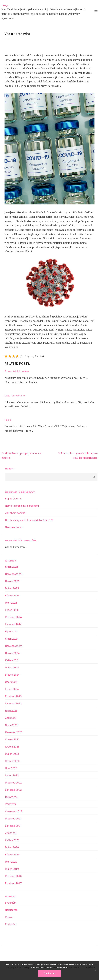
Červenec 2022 (14, 811)
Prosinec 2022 (13, 783)
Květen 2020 (12, 840)
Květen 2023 (12, 747)
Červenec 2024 (14, 646)
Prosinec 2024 (13, 617)
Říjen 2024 (11, 631)
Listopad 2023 (13, 703)
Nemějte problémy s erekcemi (22, 506)
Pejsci (8, 420)
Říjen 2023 (11, 711)
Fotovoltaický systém (17, 371)
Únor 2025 (11, 603)
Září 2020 (11, 833)
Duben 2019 (12, 869)
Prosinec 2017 (13, 883)
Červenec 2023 (14, 732)
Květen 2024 (12, 660)
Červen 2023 (12, 739)
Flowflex (74, 234)
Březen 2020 (12, 855)
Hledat (10, 469)
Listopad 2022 (13, 790)
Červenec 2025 (14, 574)
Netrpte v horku (14, 527)
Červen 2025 (12, 581)
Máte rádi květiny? (15, 396)
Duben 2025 (12, 588)
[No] (95, 970)
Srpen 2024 (12, 639)
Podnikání (11, 924)
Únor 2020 (11, 862)
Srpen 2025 (12, 567)
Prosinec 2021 (13, 819)
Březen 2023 (12, 761)
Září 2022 (11, 804)
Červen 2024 (12, 653)
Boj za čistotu (13, 499)
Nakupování (12, 910)
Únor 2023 (11, 768)
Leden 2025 (12, 610)
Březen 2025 (12, 596)
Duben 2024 (12, 667)
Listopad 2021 (13, 826)
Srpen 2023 (12, 725)
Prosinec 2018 (13, 876)
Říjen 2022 (11, 797)
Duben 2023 (12, 754)
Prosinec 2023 (13, 696)
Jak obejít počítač (15, 513)
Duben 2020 (12, 847)
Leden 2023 (12, 775)
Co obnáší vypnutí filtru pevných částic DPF (29, 520)
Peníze (9, 917)
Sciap (5, 5)
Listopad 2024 (13, 624)
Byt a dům (11, 903)
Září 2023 (11, 718)
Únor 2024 (11, 682)
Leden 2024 (12, 689)
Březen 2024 (12, 675)
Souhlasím (50, 973)
